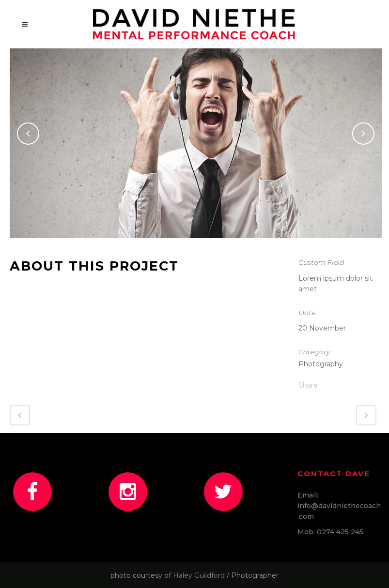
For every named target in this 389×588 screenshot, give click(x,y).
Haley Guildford (199, 575)
